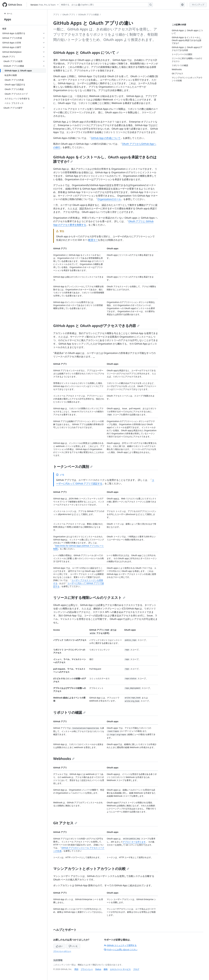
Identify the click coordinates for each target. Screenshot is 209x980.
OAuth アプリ (69, 14)
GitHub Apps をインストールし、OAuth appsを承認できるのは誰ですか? (105, 159)
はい (59, 946)
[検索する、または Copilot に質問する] (106, 5)
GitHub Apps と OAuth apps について (86, 52)
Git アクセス (65, 823)
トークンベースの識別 (73, 466)
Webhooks (64, 759)
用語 (76, 969)
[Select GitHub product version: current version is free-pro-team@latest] (44, 5)
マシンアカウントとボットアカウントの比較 (91, 869)
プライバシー (87, 969)
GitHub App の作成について (106, 138)
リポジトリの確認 (69, 712)
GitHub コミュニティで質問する (120, 945)
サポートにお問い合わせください (121, 950)
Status (98, 969)
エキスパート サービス (120, 969)
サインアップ (198, 5)
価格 (106, 969)
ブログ (136, 969)
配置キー (93, 240)
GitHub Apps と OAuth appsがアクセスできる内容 (96, 326)
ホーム (8, 13)
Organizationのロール (109, 199)
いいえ (73, 946)
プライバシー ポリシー (62, 951)
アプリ (56, 14)
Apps (8, 19)
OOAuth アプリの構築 (89, 14)
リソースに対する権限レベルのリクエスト (89, 598)
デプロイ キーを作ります (134, 842)
